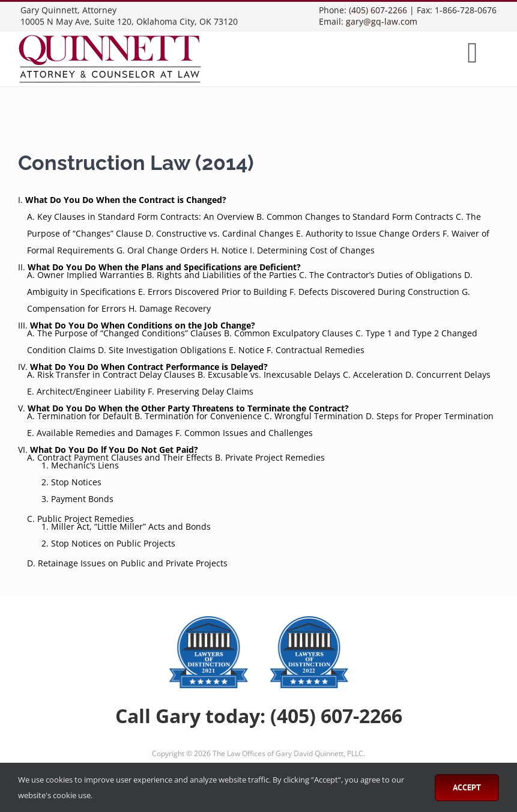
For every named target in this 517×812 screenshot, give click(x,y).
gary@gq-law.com (382, 21)
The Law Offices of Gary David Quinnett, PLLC (288, 753)
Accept (467, 787)
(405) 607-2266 (378, 10)
